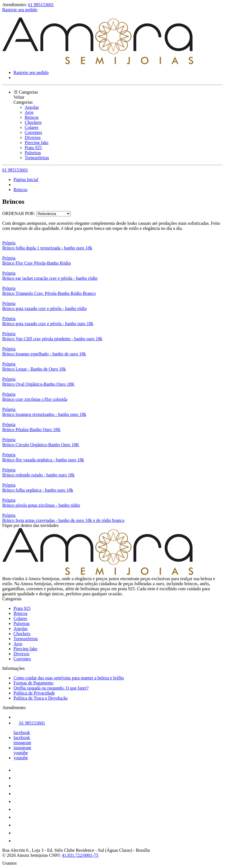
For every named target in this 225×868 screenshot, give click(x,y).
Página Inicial (26, 180)
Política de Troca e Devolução (41, 698)
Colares (32, 127)
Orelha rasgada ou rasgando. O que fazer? (51, 688)
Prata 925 (33, 148)
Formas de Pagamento (33, 683)
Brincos (32, 117)
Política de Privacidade (34, 693)
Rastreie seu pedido (20, 10)
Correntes (33, 132)
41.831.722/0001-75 (80, 855)
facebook (22, 732)
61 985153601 (41, 5)
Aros (29, 112)
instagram (22, 743)
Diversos (33, 137)
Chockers (33, 122)
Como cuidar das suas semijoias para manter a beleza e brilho (69, 678)
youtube (21, 753)
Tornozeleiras (37, 158)
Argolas (32, 107)
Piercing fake (37, 143)
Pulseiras (33, 153)
